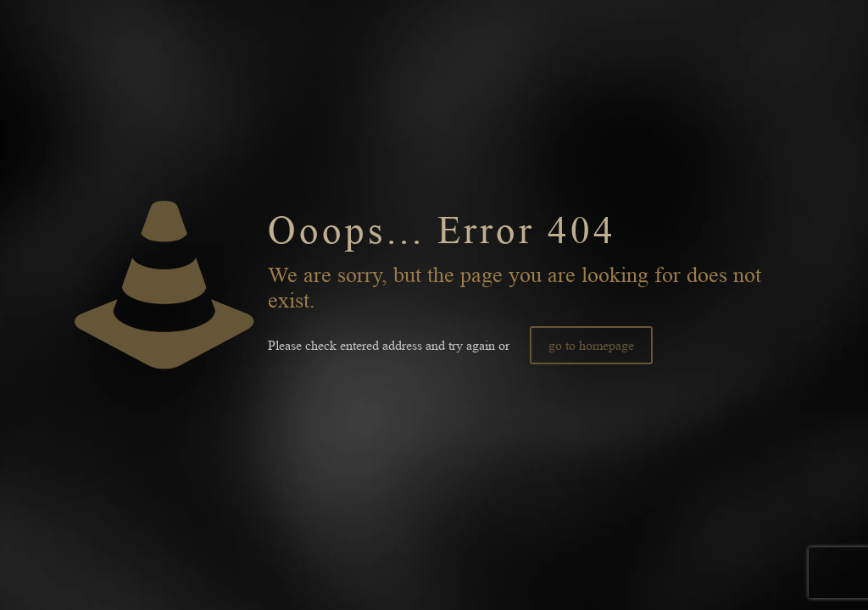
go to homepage (591, 345)
